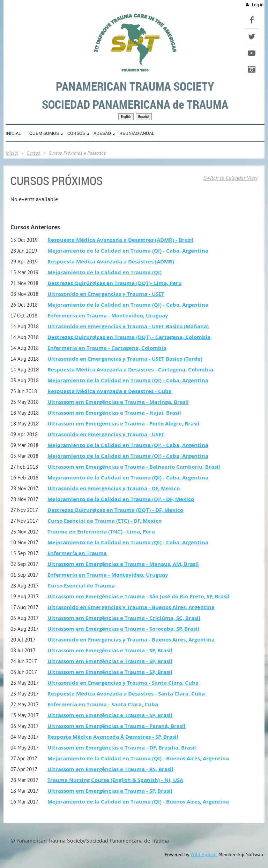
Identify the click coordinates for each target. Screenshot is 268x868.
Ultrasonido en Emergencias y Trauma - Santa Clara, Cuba (123, 683)
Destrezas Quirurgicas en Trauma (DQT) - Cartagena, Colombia (129, 337)
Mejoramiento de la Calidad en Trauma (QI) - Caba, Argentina (128, 251)
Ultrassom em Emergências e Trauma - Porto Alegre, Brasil (124, 424)
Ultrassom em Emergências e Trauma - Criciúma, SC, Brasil (124, 618)
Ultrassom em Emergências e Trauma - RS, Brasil (110, 769)
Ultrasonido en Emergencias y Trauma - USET (106, 294)
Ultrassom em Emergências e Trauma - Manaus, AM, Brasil (123, 564)
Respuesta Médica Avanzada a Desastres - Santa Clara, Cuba (126, 694)
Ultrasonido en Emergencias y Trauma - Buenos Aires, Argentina (131, 607)
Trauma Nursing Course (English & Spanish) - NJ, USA (115, 780)
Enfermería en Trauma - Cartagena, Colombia (107, 348)
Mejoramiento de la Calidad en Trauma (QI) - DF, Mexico (121, 499)
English (126, 117)
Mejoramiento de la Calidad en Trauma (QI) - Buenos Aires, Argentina (138, 758)
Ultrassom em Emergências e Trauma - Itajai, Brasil (114, 413)
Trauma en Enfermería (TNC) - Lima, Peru (101, 532)
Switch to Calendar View (230, 178)
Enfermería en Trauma (77, 553)
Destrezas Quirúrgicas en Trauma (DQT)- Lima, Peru (115, 283)
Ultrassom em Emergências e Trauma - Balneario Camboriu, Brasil (134, 467)
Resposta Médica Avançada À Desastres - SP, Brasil (113, 737)
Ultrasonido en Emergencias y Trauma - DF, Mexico (114, 488)
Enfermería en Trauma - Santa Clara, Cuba (103, 704)
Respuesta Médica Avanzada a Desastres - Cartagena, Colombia (130, 370)
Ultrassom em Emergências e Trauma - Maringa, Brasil (118, 402)
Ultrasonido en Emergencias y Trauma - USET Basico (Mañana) (128, 326)
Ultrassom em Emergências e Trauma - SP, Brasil (110, 650)
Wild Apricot (204, 854)
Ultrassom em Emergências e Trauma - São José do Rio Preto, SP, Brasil (139, 596)
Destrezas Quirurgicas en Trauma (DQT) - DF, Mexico (115, 510)
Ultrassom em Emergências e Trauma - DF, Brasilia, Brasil (122, 748)
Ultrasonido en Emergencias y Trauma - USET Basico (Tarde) (125, 359)
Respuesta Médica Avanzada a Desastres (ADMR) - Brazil (121, 240)
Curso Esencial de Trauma (81, 586)
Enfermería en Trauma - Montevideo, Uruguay (108, 316)
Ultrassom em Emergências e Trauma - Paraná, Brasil (117, 726)
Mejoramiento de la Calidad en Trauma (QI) (105, 272)
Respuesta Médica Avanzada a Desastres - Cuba (110, 391)
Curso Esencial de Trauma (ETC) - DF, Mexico (105, 521)
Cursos (33, 153)
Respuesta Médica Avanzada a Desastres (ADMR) (111, 262)
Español (144, 117)
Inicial (12, 153)
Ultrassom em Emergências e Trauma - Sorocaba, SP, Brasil (123, 629)
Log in (258, 5)
